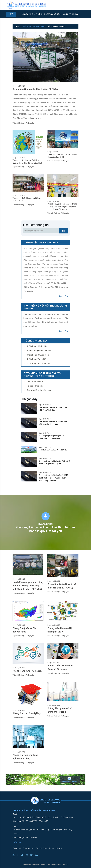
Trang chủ (17, 848)
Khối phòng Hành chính (37, 346)
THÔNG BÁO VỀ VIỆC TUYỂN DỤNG (53, 450)
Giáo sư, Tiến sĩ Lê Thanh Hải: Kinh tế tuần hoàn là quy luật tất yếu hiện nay (50, 14)
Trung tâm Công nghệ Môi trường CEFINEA (35, 89)
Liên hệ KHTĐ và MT (36, 382)
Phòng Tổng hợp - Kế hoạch (39, 351)
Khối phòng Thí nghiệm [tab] (56, 26)
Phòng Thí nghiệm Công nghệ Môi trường (25, 757)
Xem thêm (63, 296)
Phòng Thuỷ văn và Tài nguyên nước (24, 630)
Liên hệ (59, 848)
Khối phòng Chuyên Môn (38, 355)
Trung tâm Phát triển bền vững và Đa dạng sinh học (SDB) (62, 156)
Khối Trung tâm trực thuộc (39, 364)
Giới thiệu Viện (29, 848)
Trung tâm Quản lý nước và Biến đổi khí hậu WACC (27, 199)
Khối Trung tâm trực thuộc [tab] (34, 26)
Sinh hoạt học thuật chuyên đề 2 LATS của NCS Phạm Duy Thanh (54, 437)
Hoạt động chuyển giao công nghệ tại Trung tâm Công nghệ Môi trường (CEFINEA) (28, 586)
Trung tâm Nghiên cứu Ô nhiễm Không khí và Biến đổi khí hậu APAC (27, 162)
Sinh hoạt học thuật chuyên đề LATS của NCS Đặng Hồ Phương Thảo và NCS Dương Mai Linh (54, 478)
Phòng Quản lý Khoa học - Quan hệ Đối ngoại (61, 667)
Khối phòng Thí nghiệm (37, 359)
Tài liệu (52, 848)
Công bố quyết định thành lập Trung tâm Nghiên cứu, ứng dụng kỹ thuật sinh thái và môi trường (62, 207)
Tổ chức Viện (41, 848)
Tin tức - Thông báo (36, 386)
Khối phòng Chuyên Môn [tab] (32, 30)
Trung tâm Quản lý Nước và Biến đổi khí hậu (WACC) (62, 586)
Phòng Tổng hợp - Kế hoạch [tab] (54, 30)
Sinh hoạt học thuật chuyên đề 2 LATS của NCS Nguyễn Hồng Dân (54, 462)
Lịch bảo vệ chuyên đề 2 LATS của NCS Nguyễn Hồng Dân (53, 423)
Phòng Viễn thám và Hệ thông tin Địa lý (60, 630)
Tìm (64, 231)
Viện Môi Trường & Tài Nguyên (23, 123)
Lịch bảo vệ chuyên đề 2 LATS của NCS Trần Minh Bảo (53, 409)
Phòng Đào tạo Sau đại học (27, 713)
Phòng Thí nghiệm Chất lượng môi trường (60, 710)
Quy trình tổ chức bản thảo (39, 390)
